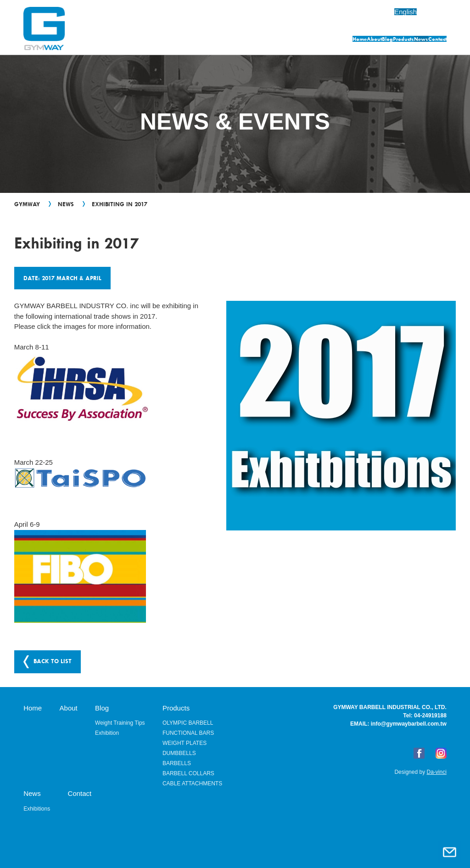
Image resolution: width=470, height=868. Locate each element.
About (258, 40)
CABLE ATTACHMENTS (192, 783)
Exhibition (107, 732)
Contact (433, 40)
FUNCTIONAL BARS (188, 732)
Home (216, 40)
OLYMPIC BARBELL (188, 722)
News (389, 40)
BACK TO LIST (53, 660)
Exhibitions (37, 808)
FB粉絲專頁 (419, 752)
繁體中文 (433, 12)
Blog (298, 40)
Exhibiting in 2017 (120, 204)
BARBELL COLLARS (188, 772)
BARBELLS (177, 762)
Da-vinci (436, 771)
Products (342, 40)
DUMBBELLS (179, 752)
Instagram (441, 752)
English (390, 12)
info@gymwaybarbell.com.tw (409, 723)
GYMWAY (27, 204)
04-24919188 (430, 715)
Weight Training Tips (120, 722)
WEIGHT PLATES (185, 742)
